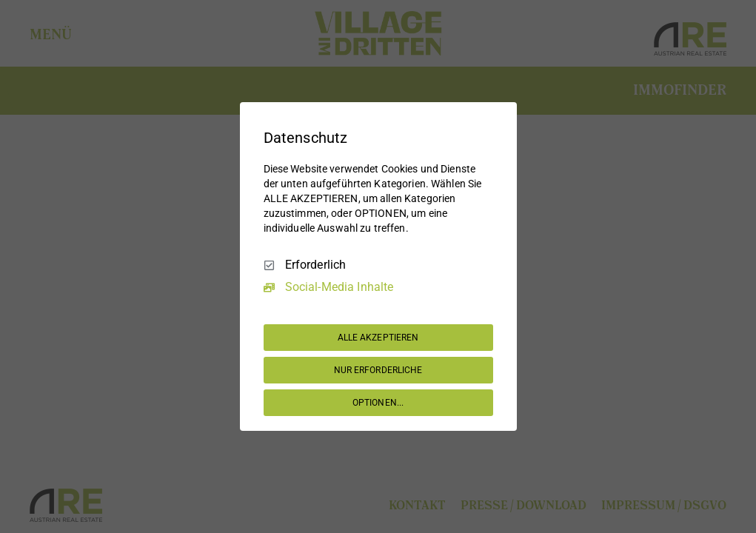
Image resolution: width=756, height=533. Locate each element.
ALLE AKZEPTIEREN (378, 338)
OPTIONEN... (378, 403)
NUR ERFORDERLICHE (378, 370)
